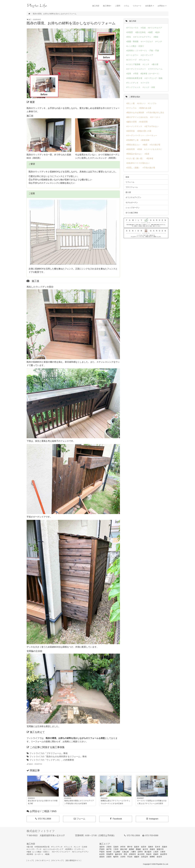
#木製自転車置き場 (42, 847)
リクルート (137, 6)
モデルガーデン (132, 202)
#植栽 (47, 854)
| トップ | (30, 860)
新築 (127, 177)
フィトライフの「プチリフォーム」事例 (47, 753)
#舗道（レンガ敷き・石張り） (38, 852)
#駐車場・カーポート (35, 854)
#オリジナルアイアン (80, 852)
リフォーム (130, 182)
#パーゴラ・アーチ (34, 849)
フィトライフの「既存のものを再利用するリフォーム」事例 (57, 757)
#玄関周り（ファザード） (75, 849)
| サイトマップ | (57, 860)
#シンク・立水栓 (81, 847)
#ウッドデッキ (57, 847)
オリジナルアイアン (133, 197)
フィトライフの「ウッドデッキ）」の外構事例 (50, 760)
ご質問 (118, 6)
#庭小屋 (30, 847)
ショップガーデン (133, 208)
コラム (126, 6)
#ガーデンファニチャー (61, 852)
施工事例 (107, 6)
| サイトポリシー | (42, 860)
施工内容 (96, 6)
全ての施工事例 (132, 213)
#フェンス (68, 847)
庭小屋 (128, 192)
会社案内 (150, 6)
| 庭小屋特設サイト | (73, 860)
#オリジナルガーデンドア (53, 849)
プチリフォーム (132, 187)
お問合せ (162, 6)
